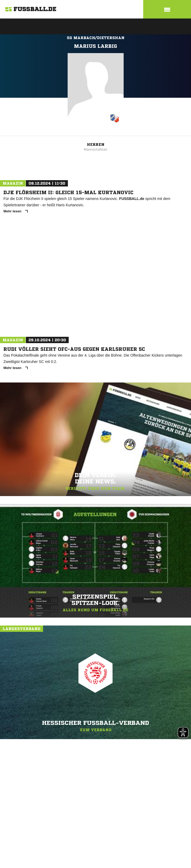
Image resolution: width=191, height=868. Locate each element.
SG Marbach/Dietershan (96, 38)
